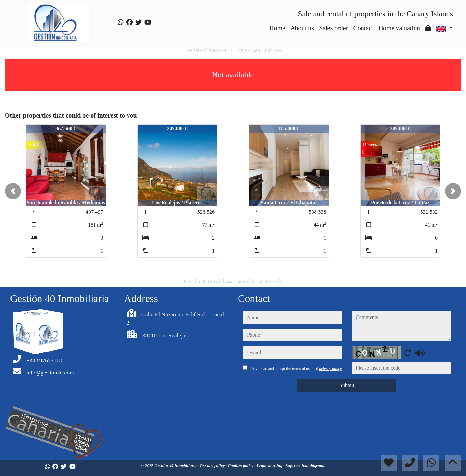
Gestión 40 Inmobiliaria (176, 465)
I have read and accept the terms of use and (296, 369)
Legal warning (270, 465)
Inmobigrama (313, 465)
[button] (13, 191)
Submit (347, 385)
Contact (363, 28)
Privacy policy (213, 465)
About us (302, 28)
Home (277, 28)
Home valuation (399, 28)
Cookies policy (241, 465)
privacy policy (330, 369)
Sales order (333, 28)
